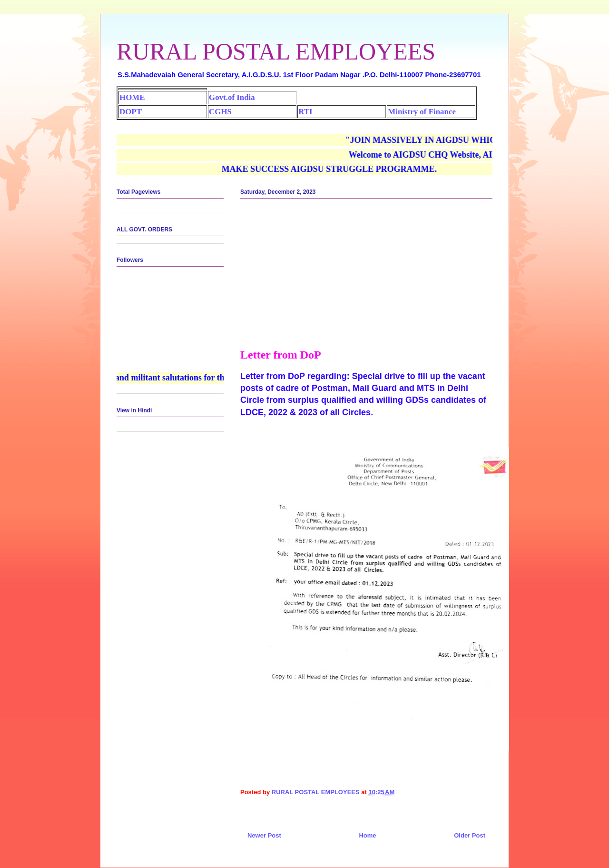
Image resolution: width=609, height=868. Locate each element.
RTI (305, 112)
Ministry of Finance (422, 112)
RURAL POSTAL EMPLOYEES (276, 51)
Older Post (470, 835)
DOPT (131, 112)
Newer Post (264, 835)
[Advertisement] (366, 277)
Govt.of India (232, 97)
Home (367, 835)
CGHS (220, 112)
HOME (132, 97)
